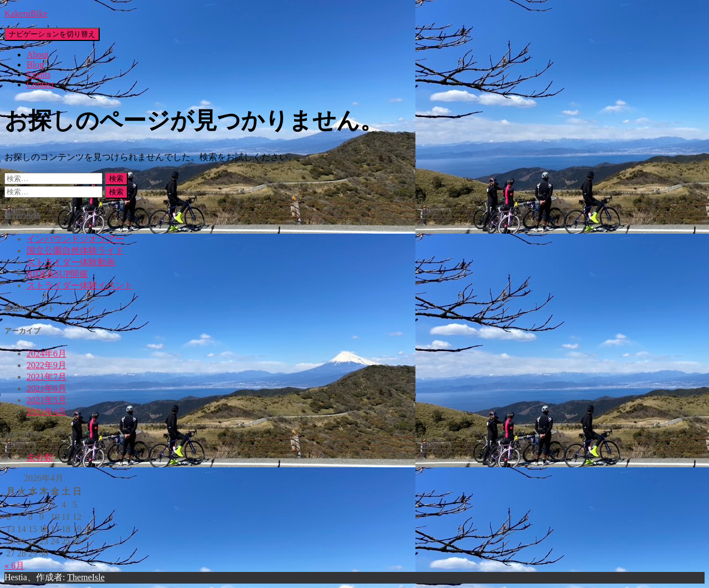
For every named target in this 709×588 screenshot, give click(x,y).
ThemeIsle (86, 577)
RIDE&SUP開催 (57, 274)
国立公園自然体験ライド (75, 251)
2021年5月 (47, 400)
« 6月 (14, 566)
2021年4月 (47, 412)
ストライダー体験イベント (80, 285)
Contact (40, 84)
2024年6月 (47, 354)
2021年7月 (47, 377)
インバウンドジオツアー (75, 239)
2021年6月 (47, 388)
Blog (35, 65)
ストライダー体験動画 (71, 262)
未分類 (40, 458)
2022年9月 (47, 365)
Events (39, 74)
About (38, 55)
